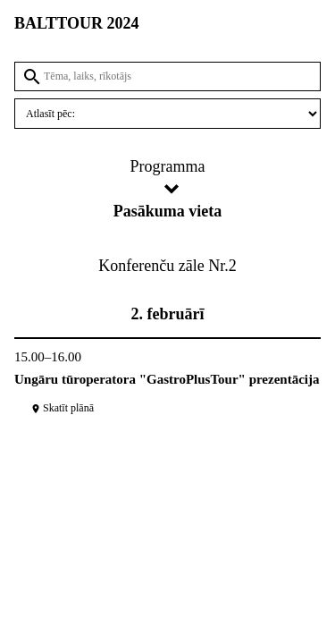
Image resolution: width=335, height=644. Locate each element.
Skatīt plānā (62, 408)
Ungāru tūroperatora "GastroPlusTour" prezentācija (167, 379)
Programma (168, 166)
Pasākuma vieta (168, 211)
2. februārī (168, 314)
